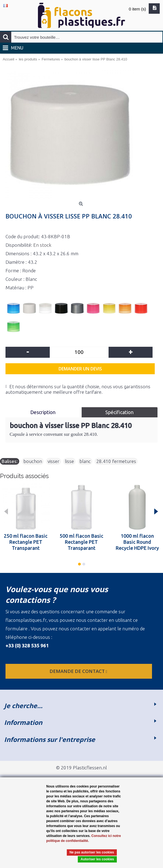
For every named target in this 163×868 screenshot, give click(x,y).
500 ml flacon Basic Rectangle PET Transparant (81, 542)
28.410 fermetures (116, 461)
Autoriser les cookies (97, 859)
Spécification (119, 412)
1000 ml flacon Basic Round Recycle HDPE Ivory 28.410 (137, 542)
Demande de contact (79, 671)
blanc (85, 461)
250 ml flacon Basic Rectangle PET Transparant (26, 542)
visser (53, 461)
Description (43, 412)
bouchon (33, 461)
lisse (69, 461)
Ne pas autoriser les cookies (92, 852)
